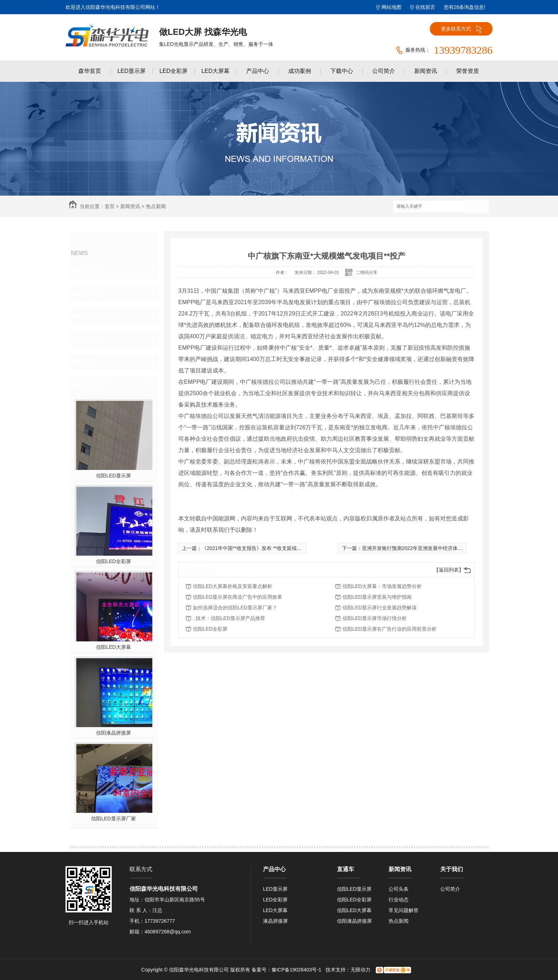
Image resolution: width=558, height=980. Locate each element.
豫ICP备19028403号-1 (296, 970)
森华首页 (90, 71)
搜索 (477, 207)
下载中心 (342, 71)
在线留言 (425, 7)
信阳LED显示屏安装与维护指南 (377, 597)
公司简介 (384, 71)
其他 (86, 362)
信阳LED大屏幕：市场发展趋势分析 (382, 586)
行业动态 (93, 293)
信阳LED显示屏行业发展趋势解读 (380, 608)
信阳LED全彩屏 (113, 561)
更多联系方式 (461, 29)
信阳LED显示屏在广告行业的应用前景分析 (389, 629)
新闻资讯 (426, 71)
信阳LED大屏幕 (113, 647)
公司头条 (93, 271)
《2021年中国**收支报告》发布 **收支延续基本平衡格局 (264, 548)
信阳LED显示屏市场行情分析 (375, 618)
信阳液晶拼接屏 (114, 733)
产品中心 (258, 71)
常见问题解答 (99, 316)
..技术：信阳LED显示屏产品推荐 (229, 618)
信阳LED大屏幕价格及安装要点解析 (233, 586)
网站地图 (391, 7)
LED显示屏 (131, 71)
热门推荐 (93, 385)
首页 (110, 206)
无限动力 (360, 970)
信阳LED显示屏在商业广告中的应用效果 (238, 597)
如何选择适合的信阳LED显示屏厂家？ (235, 608)
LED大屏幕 (215, 71)
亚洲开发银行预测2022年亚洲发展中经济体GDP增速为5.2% (428, 548)
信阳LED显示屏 (113, 476)
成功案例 (300, 71)
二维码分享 (367, 272)
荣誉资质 (468, 71)
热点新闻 (156, 206)
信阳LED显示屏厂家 (113, 819)
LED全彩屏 (173, 71)
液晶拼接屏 (275, 921)
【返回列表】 (449, 570)
